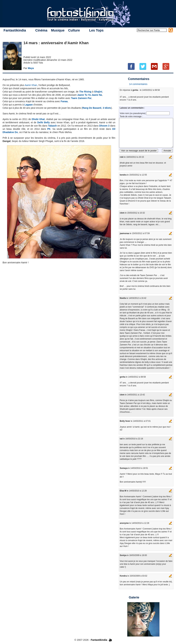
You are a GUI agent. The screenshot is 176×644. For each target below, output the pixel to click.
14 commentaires (138, 84)
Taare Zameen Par (81, 98)
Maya (31, 68)
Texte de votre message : (131, 116)
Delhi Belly (43, 122)
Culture (74, 30)
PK (49, 129)
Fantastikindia (15, 30)
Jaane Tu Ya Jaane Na (90, 95)
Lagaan (29, 105)
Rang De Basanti (92, 108)
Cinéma (41, 30)
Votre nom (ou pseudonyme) (133, 113)
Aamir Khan (31, 85)
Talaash (52, 126)
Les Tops (96, 30)
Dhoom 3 (104, 126)
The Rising (85, 92)
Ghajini (98, 92)
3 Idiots (107, 108)
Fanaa (64, 101)
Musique (58, 30)
